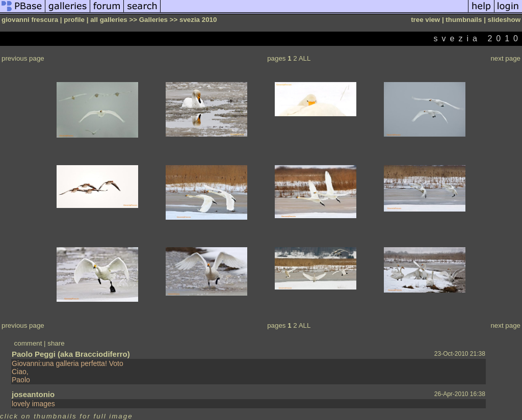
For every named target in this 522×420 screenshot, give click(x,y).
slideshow (504, 20)
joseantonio (33, 394)
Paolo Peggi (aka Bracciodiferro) (71, 354)
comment (28, 343)
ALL (305, 58)
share (56, 343)
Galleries (153, 20)
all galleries (109, 20)
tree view (425, 20)
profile (74, 20)
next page (505, 58)
